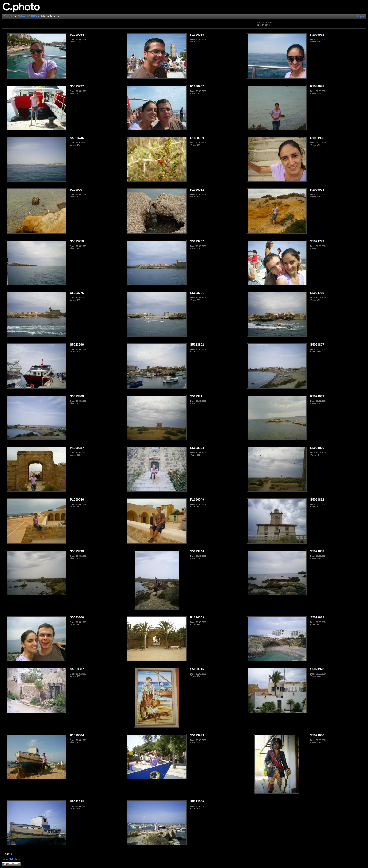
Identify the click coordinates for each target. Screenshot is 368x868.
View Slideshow (11, 859)
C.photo (9, 16)
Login (361, 16)
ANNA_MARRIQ (27, 16)
